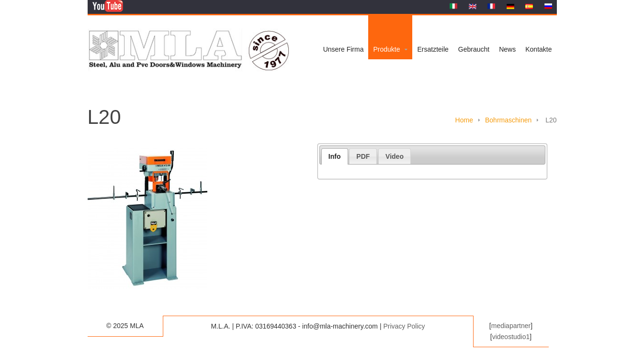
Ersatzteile (433, 49)
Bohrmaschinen (508, 120)
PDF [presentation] (363, 156)
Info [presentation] (335, 156)
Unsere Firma (344, 49)
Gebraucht (474, 49)
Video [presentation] (395, 156)
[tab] (335, 156)
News (507, 49)
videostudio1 (511, 337)
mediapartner (511, 326)
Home (464, 120)
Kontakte (538, 49)
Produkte (386, 49)
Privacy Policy (404, 326)
